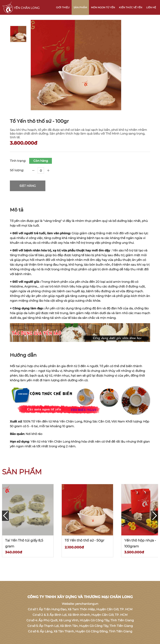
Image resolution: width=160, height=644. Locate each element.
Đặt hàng (28, 186)
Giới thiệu (63, 7)
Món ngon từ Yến (103, 7)
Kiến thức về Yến (131, 7)
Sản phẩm (80, 7)
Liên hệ (151, 7)
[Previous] (5, 516)
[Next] (155, 516)
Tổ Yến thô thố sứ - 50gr (85, 540)
